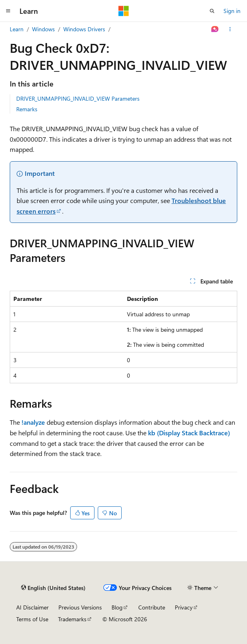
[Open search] (212, 11)
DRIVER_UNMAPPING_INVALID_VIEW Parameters (78, 98)
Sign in (232, 11)
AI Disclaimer (32, 607)
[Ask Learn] (215, 29)
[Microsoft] (124, 11)
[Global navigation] (8, 11)
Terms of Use (32, 619)
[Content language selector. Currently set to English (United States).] (53, 588)
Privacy (184, 607)
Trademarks (72, 619)
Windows (43, 29)
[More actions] (230, 29)
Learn (17, 29)
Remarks (27, 109)
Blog (117, 607)
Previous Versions (80, 607)
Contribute (152, 607)
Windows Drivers (84, 29)
